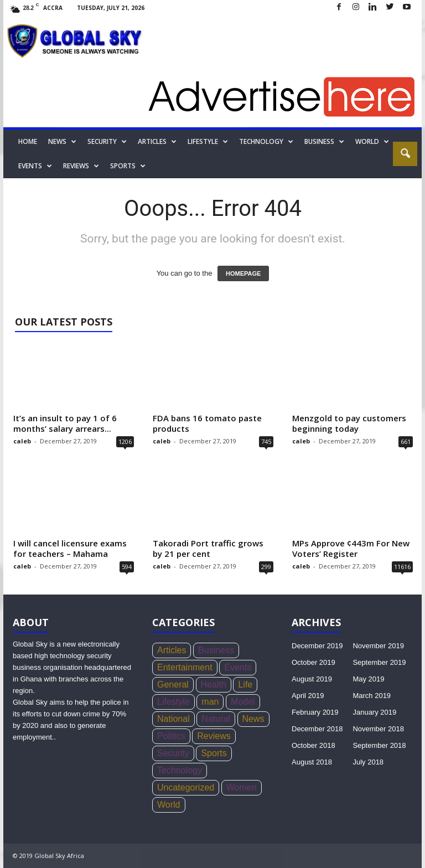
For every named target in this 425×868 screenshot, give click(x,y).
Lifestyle (208, 142)
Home (28, 141)
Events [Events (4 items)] (238, 667)
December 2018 (317, 729)
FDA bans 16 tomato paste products (207, 423)
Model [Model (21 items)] (243, 702)
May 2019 (368, 679)
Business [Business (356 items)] (216, 650)
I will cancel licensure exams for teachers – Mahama (70, 548)
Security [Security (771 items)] (173, 753)
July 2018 (368, 762)
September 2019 (379, 662)
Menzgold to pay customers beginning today (349, 423)
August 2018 (312, 762)
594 (127, 567)
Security (107, 142)
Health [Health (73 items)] (214, 684)
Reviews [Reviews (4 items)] (214, 736)
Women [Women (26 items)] (242, 787)
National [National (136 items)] (173, 719)
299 (266, 567)
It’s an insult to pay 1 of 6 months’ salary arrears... (65, 423)
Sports (128, 166)
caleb (22, 441)
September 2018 (379, 745)
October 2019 (313, 662)
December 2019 (317, 646)
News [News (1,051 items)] (253, 719)
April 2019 (308, 696)
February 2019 (315, 712)
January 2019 (374, 712)
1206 (125, 441)
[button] (405, 154)
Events (35, 166)
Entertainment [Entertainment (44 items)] (185, 667)
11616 (402, 567)
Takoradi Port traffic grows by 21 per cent (208, 548)
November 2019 (378, 646)
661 (406, 441)
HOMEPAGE (243, 273)
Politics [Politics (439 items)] (171, 736)
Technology (266, 142)
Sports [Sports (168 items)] (214, 753)
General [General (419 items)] (173, 684)
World (372, 142)
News (62, 142)
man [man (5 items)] (210, 702)
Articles (157, 142)
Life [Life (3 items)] (245, 684)
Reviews (81, 166)
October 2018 (313, 745)
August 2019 (312, 679)
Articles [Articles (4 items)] (172, 650)
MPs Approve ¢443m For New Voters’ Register (351, 548)
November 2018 (378, 729)
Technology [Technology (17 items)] (180, 770)
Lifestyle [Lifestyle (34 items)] (173, 702)
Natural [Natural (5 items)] (216, 719)
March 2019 (372, 696)
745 (266, 441)
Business (324, 142)
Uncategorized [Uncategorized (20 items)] (186, 787)
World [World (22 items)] (169, 805)
